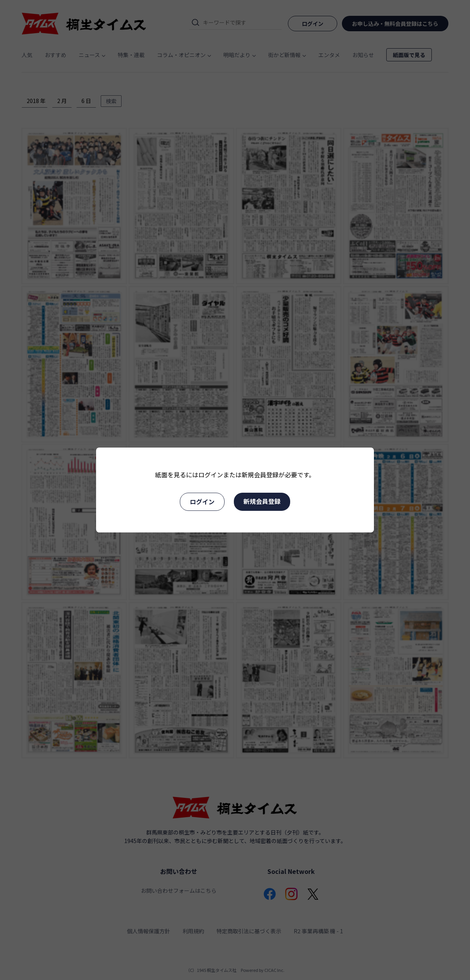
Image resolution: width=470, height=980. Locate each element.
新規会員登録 (262, 501)
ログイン (202, 502)
